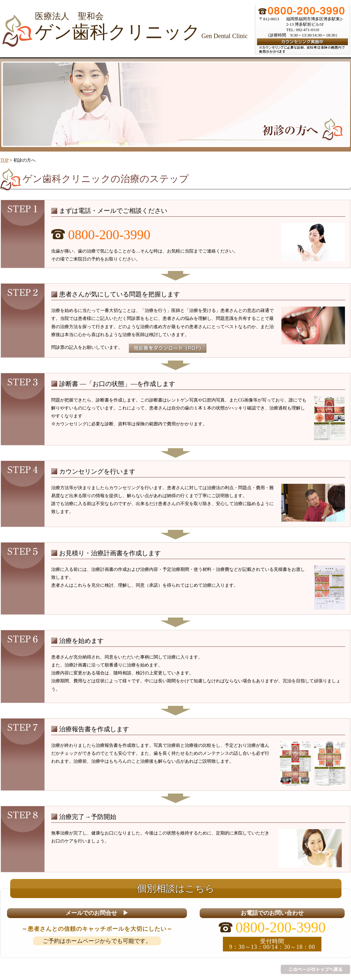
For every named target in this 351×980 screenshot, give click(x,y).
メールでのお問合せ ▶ (97, 913)
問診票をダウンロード (168, 348)
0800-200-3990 (109, 235)
